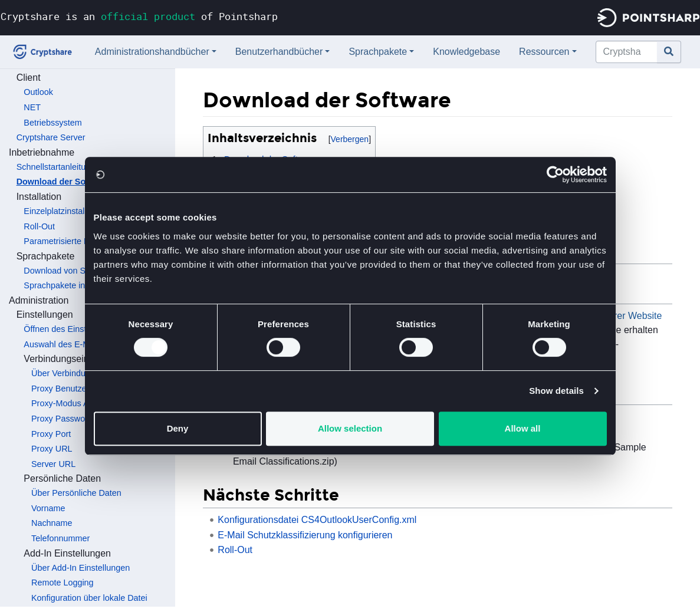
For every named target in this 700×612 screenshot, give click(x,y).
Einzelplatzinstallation (64, 211)
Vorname (48, 508)
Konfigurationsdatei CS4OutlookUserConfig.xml (317, 520)
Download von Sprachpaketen (80, 271)
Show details (556, 391)
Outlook (38, 92)
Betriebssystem (52, 123)
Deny (178, 428)
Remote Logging (63, 583)
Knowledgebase (466, 52)
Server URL (53, 464)
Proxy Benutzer (60, 389)
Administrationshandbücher (152, 52)
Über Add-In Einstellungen (80, 568)
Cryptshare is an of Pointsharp (139, 16)
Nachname (52, 523)
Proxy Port (51, 434)
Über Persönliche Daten (76, 493)
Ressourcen (544, 52)
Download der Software (64, 182)
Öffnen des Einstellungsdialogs (82, 329)
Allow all (523, 428)
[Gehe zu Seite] (669, 52)
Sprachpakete (378, 52)
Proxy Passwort (61, 419)
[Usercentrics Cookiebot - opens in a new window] (555, 175)
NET (32, 107)
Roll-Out (39, 226)
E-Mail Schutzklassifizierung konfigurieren (305, 535)
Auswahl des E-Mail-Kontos (75, 344)
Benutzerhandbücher (279, 52)
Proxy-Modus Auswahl (73, 403)
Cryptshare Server (51, 137)
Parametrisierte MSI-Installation (83, 241)
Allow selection (350, 428)
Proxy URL (52, 449)
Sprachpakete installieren (71, 285)
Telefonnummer (60, 538)
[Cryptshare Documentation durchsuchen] (627, 52)
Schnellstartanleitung (56, 167)
